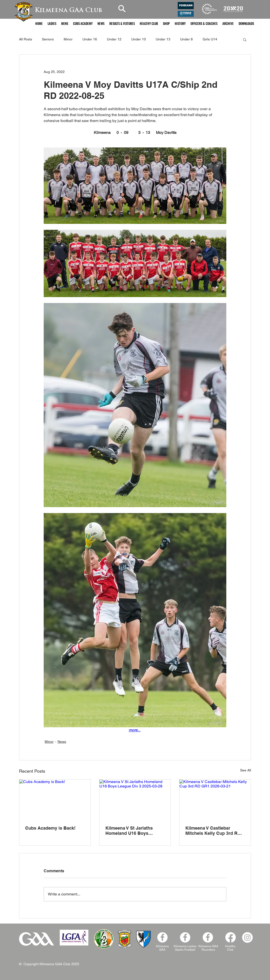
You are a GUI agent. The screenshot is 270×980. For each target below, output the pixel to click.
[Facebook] (208, 937)
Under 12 (114, 39)
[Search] (122, 9)
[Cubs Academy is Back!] (55, 800)
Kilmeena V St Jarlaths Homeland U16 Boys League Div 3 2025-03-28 (131, 831)
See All (246, 770)
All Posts (26, 39)
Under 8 (186, 39)
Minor (68, 39)
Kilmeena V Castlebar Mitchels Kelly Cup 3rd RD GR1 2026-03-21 (213, 831)
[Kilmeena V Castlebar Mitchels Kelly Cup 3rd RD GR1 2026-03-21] (215, 800)
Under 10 (139, 39)
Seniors (48, 39)
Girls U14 (210, 39)
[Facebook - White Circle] (162, 937)
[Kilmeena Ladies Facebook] (185, 937)
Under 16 (90, 39)
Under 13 (163, 39)
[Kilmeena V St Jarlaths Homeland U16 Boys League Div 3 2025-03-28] (135, 800)
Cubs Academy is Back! (50, 828)
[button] (52, 24)
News (62, 742)
